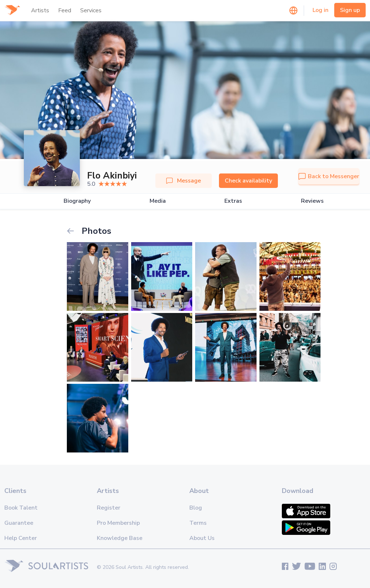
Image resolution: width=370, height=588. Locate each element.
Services (91, 10)
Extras (233, 201)
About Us (202, 538)
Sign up (350, 10)
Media (158, 201)
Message (184, 181)
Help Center (21, 538)
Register (109, 508)
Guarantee (19, 523)
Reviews (312, 201)
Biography (77, 201)
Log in (320, 10)
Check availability (248, 181)
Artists (40, 10)
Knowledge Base (120, 538)
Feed (65, 10)
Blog (196, 508)
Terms (198, 523)
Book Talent (21, 508)
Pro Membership (118, 523)
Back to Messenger (329, 176)
